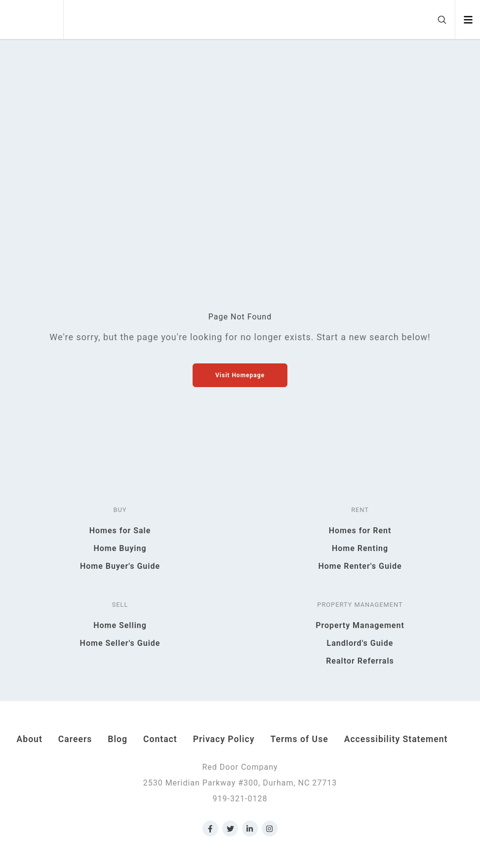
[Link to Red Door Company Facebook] (210, 829)
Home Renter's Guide (360, 566)
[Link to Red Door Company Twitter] (230, 829)
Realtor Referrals (360, 661)
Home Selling (120, 625)
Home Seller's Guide (120, 643)
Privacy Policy (224, 739)
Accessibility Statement (396, 739)
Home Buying (120, 548)
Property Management (360, 625)
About (30, 739)
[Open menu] (468, 20)
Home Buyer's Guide (120, 566)
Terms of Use (300, 739)
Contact (160, 739)
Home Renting (360, 548)
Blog (118, 739)
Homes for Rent (360, 531)
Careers (75, 739)
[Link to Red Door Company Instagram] (270, 829)
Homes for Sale (120, 531)
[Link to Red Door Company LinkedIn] (250, 829)
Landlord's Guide (360, 643)
